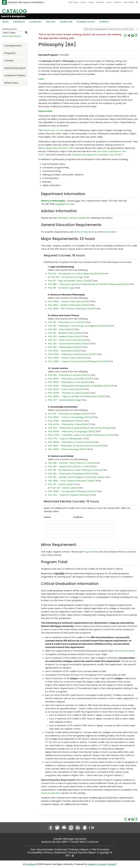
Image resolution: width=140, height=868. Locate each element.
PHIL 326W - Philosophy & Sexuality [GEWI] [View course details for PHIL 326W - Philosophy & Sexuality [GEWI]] (70, 379)
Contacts (93, 842)
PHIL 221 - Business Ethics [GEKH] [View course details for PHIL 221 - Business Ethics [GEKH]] (65, 333)
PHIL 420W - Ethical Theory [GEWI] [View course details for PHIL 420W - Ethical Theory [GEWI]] (66, 358)
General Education (15, 68)
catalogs (31, 864)
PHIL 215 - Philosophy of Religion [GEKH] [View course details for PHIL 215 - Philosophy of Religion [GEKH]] (69, 414)
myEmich (118, 2)
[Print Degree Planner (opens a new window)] (125, 35)
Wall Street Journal (53, 130)
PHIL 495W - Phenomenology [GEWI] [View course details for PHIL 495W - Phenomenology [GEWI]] (67, 449)
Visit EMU (51, 22)
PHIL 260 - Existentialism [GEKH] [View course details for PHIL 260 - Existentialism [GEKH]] (65, 347)
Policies (74, 850)
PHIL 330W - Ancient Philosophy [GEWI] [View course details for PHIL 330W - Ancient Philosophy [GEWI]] (69, 301)
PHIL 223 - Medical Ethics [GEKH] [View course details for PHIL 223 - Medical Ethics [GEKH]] (65, 337)
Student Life (66, 22)
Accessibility (35, 853)
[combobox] (110, 29)
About (5, 22)
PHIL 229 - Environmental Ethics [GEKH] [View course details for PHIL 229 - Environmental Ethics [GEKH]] (69, 344)
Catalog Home (13, 46)
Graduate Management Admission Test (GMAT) (97, 155)
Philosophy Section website (72, 218)
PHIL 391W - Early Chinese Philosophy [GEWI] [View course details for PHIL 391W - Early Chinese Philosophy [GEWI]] (72, 481)
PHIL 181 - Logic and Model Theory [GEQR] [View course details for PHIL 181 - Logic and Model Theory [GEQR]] (70, 281)
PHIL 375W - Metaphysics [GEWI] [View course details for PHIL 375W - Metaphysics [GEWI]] (65, 421)
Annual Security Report (82, 853)
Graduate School (86, 22)
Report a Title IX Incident (95, 850)
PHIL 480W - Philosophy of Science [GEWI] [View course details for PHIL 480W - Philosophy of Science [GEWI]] (70, 442)
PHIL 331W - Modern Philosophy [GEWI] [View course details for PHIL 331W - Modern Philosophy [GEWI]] (68, 305)
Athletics (104, 22)
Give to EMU (129, 2)
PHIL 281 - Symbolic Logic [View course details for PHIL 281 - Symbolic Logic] (61, 288)
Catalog (14, 11)
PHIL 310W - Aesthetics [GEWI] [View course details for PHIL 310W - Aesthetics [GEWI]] (64, 351)
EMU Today (74, 2)
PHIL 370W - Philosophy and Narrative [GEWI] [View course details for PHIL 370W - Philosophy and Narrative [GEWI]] (72, 354)
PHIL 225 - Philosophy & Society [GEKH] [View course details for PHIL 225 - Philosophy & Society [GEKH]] (69, 375)
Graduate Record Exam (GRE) (59, 148)
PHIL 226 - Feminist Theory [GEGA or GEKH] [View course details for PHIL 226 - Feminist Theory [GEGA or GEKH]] (71, 463)
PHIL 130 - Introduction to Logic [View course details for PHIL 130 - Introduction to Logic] (67, 277)
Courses (9, 60)
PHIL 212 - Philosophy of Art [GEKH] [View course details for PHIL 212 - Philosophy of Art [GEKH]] (66, 322)
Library (84, 2)
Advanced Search (12, 36)
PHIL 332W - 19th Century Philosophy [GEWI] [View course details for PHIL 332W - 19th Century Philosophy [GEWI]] (71, 309)
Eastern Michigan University (70, 839)
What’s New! (11, 83)
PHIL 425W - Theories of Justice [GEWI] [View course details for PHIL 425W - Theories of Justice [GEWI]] (69, 393)
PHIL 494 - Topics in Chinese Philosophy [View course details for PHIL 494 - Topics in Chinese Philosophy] (69, 495)
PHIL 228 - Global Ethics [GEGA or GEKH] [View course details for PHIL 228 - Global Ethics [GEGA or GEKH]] (69, 466)
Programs (10, 53)
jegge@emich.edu (65, 204)
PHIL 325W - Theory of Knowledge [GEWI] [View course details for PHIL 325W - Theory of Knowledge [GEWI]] (70, 417)
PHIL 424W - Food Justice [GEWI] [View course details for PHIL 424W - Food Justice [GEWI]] (65, 389)
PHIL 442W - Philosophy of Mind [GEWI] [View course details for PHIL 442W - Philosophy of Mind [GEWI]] (69, 424)
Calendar (100, 2)
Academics (35, 22)
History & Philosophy (53, 201)
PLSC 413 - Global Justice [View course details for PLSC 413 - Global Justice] (64, 488)
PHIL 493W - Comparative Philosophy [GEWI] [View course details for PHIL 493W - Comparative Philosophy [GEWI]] (72, 491)
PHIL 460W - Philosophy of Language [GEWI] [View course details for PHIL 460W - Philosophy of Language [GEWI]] (71, 431)
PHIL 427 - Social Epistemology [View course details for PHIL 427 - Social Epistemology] (64, 400)
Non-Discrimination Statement (49, 850)
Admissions (19, 22)
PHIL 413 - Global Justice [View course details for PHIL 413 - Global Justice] (61, 484)
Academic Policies (15, 75)
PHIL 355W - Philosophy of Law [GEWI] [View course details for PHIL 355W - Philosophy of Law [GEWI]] (68, 382)
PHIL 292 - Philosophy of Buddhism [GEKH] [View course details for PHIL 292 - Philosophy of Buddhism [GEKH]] (70, 474)
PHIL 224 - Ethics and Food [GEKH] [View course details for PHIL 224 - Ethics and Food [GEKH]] (66, 340)
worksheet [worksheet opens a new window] (111, 232)
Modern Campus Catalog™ (102, 864)
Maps (91, 2)
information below (124, 651)
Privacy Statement (56, 853)
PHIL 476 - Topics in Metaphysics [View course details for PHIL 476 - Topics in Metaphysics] (65, 439)
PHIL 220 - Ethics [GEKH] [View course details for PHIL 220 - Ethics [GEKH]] (61, 329)
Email (109, 2)
